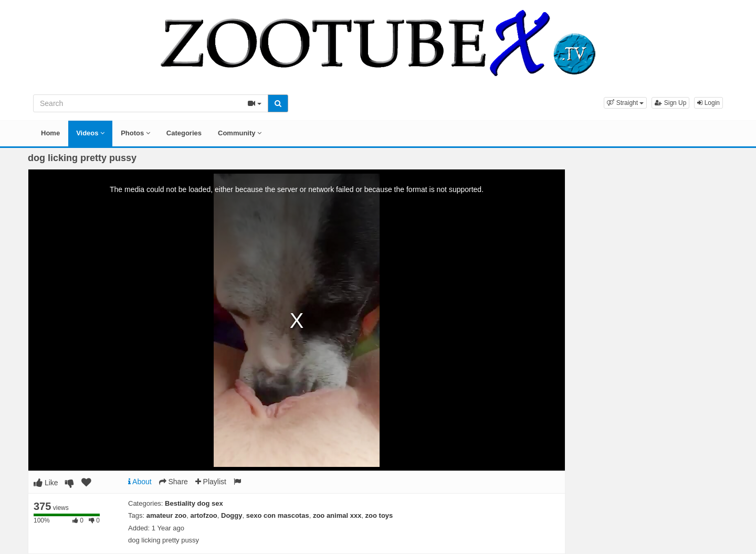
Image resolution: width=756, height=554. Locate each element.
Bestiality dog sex (194, 503)
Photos (135, 133)
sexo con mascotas (278, 515)
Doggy (232, 515)
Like (46, 483)
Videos (90, 133)
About (140, 482)
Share (174, 482)
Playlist (211, 482)
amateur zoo (167, 515)
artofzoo (204, 515)
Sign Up (670, 103)
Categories (184, 133)
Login (708, 103)
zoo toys (379, 515)
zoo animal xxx (337, 515)
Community (240, 133)
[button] (625, 103)
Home (50, 133)
